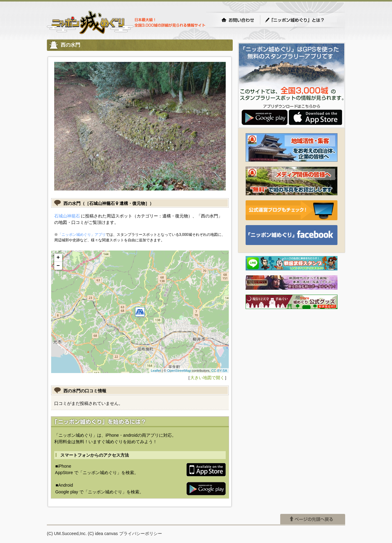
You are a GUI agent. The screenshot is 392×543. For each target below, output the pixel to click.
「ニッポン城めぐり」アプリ (82, 235)
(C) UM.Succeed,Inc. (67, 534)
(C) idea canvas (103, 534)
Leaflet (156, 371)
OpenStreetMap (179, 371)
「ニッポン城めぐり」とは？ (301, 20)
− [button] (58, 266)
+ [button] (58, 258)
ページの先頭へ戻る (313, 519)
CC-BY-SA (219, 371)
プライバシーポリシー (141, 534)
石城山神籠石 (67, 216)
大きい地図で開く (207, 378)
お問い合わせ (238, 20)
